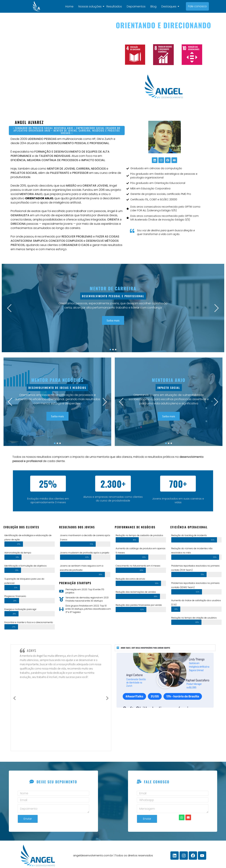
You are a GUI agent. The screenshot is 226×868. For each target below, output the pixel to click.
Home (70, 5)
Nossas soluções (91, 5)
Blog (154, 5)
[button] (165, 678)
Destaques (170, 5)
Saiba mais (113, 318)
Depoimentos (137, 5)
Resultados (115, 5)
